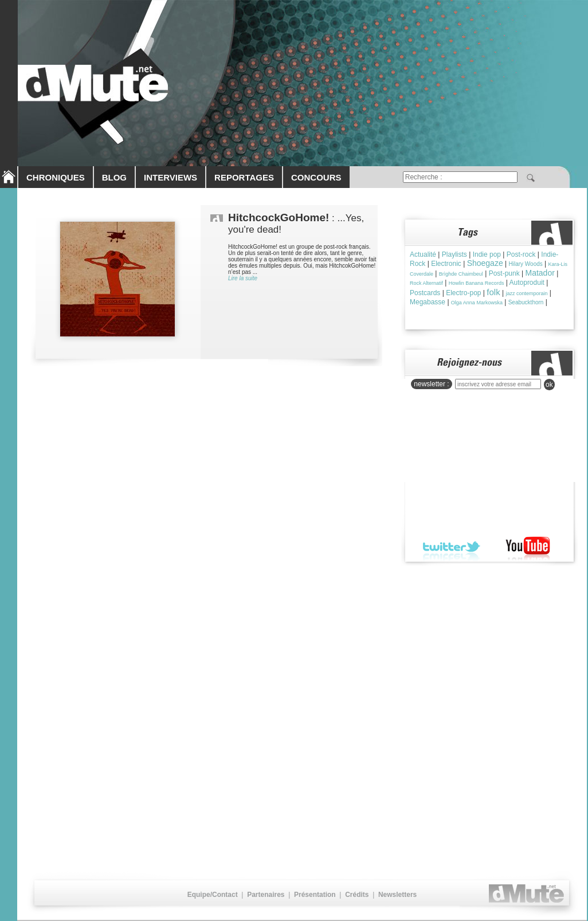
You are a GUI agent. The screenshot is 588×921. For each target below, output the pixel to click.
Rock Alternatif (426, 283)
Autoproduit (527, 283)
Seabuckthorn (526, 302)
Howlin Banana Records (477, 283)
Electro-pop (463, 293)
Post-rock (521, 254)
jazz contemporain (526, 293)
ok (549, 385)
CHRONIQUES (56, 177)
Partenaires (266, 895)
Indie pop (487, 254)
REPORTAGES (244, 177)
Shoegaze (485, 263)
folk (493, 292)
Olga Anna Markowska (477, 303)
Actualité (423, 254)
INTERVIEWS (170, 177)
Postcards (425, 293)
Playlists (454, 254)
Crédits (357, 895)
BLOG (114, 177)
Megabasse (428, 302)
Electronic (446, 264)
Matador (540, 273)
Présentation (315, 895)
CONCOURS (316, 177)
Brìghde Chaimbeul (461, 274)
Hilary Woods (525, 264)
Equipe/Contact (213, 895)
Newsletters (397, 895)
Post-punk (504, 273)
